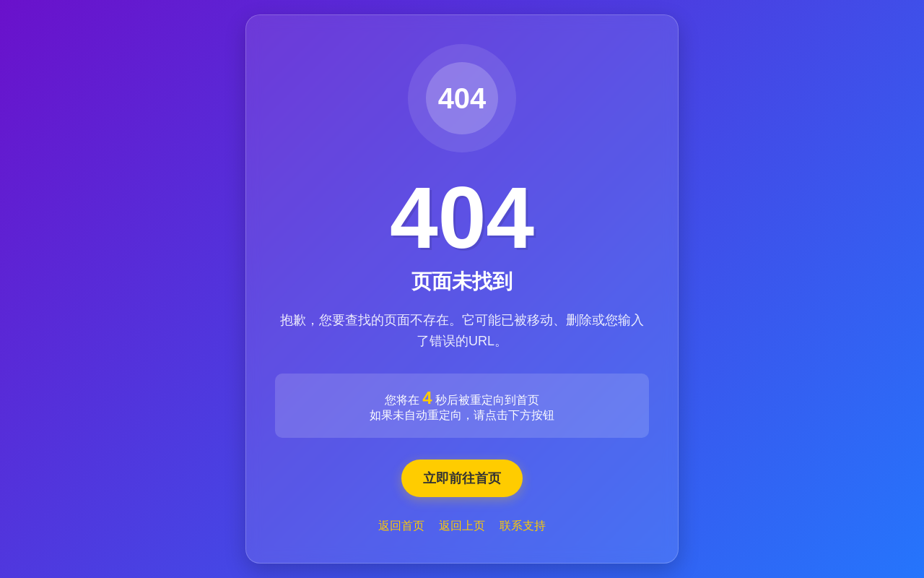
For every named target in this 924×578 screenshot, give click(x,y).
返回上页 (462, 526)
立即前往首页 (462, 478)
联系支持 (523, 526)
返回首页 (401, 526)
